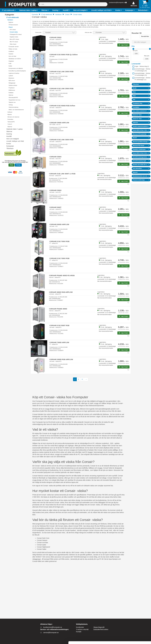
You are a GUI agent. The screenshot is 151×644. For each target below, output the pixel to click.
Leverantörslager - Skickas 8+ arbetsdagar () (143, 79)
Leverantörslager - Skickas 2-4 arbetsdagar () (143, 70)
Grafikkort (11, 51)
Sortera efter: (38, 32)
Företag (18, 165)
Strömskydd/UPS (13, 97)
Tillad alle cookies (133, 621)
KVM (10, 64)
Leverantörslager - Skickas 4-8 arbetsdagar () (143, 74)
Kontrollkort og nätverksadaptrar (17, 71)
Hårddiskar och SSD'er (15, 59)
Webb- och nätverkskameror (16, 110)
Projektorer (12, 88)
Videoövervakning (13, 107)
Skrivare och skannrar (13, 117)
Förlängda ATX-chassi (16, 34)
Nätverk (10, 114)
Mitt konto (134, 6)
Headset (11, 54)
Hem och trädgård (13, 139)
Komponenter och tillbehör (16, 68)
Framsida (35, 15)
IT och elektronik (13, 17)
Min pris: (135, 51)
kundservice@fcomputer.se (117, 3)
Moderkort (11, 78)
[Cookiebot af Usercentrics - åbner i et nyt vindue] (14, 640)
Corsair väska (14, 32)
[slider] (133, 49)
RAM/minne (12, 90)
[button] (9, 10)
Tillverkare (10, 148)
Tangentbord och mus (14, 100)
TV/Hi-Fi (10, 124)
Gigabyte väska (14, 37)
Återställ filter (145, 36)
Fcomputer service (14, 47)
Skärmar (11, 95)
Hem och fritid (12, 56)
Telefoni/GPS (11, 122)
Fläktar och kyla (13, 49)
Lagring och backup (14, 73)
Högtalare (11, 61)
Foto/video (10, 119)
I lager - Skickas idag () (142, 66)
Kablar (10, 66)
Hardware (10, 20)
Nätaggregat (12, 83)
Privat (11, 165)
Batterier (11, 22)
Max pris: (147, 56)
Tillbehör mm (12, 102)
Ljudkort (11, 76)
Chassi (11, 27)
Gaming (9, 134)
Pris (133, 46)
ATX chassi (13, 30)
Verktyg (11, 105)
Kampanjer (10, 146)
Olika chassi (13, 44)
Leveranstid (136, 64)
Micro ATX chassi (14, 39)
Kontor (9, 144)
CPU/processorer (13, 25)
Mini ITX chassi (14, 42)
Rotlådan (11, 93)
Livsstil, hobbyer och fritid (15, 141)
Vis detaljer (115, 640)
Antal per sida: (88, 32)
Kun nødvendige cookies (133, 628)
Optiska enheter (13, 85)
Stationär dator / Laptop (14, 129)
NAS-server (12, 81)
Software (10, 112)
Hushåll (9, 136)
